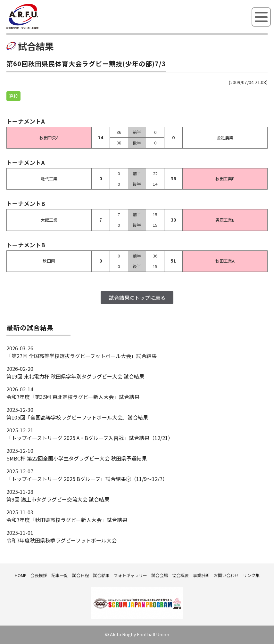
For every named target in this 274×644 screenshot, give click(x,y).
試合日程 (80, 575)
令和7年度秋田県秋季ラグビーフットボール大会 (62, 540)
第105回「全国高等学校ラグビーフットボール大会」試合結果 (77, 417)
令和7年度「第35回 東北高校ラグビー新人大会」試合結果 (73, 397)
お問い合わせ (226, 575)
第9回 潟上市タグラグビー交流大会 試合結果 (58, 499)
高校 (13, 96)
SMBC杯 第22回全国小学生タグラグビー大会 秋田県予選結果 (77, 458)
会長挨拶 (39, 575)
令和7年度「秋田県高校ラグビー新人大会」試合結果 (67, 520)
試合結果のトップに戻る (137, 298)
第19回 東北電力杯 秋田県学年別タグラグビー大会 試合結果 (75, 376)
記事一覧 (60, 575)
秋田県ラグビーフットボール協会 (37, 28)
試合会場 (160, 575)
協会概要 (180, 575)
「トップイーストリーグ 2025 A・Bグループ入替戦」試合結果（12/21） (90, 438)
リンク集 (251, 575)
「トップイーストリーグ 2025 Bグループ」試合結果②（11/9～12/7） (87, 479)
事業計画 (201, 575)
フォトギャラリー (130, 575)
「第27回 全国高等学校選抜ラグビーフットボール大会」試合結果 (82, 356)
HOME (21, 575)
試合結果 (101, 575)
